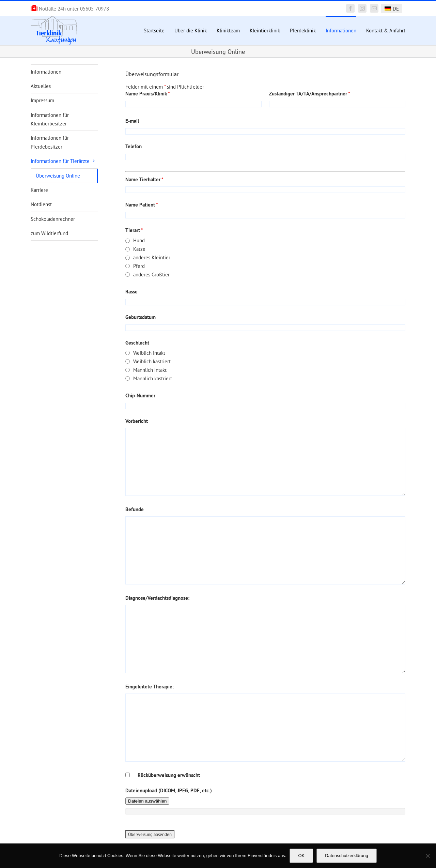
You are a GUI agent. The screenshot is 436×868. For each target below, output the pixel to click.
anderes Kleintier (152, 257)
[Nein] (427, 856)
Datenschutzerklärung (346, 856)
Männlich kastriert (153, 378)
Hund (139, 240)
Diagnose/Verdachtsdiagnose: (157, 598)
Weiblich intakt (149, 353)
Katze (139, 249)
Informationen (46, 72)
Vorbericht (137, 421)
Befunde (135, 509)
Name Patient (142, 205)
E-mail (132, 121)
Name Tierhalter (144, 179)
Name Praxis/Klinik (148, 94)
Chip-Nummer (140, 395)
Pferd (139, 266)
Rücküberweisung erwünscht (169, 775)
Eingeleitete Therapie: (150, 687)
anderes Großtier (151, 275)
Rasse (131, 292)
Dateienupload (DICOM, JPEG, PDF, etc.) (169, 790)
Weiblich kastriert (152, 361)
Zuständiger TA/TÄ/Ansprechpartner (310, 94)
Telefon (134, 146)
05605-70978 (95, 9)
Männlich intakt (150, 370)
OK (301, 856)
